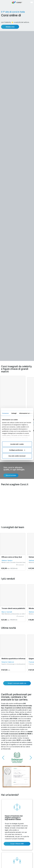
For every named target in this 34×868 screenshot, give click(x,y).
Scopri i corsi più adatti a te (17, 683)
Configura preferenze (17, 450)
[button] (3, 2)
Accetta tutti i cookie (17, 444)
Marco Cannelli (7, 612)
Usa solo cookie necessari (17, 456)
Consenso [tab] (5, 413)
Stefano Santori (7, 560)
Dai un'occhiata (11, 475)
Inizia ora (10, 27)
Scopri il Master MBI (17, 844)
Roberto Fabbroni (8, 662)
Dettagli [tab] (14, 413)
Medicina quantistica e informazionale (16, 659)
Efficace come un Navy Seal (12, 557)
